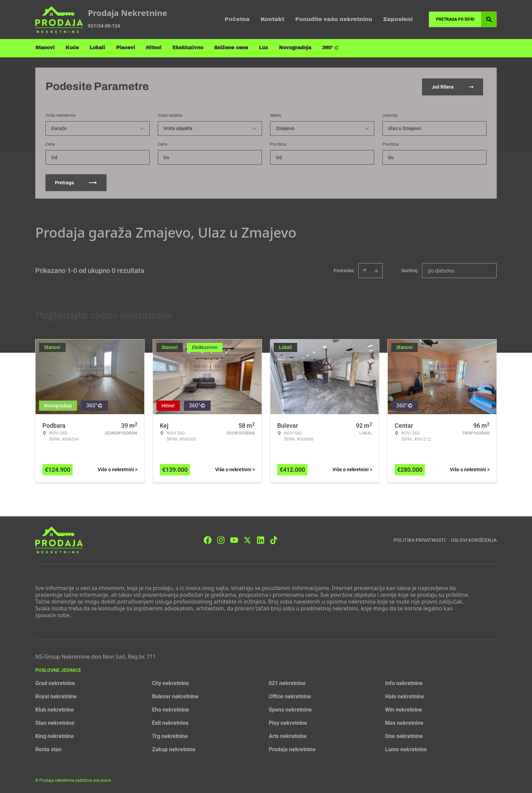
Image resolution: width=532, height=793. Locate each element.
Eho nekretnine (170, 709)
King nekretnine (55, 735)
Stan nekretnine (55, 722)
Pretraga (76, 182)
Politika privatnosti (420, 539)
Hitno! (154, 48)
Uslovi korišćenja (474, 539)
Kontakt (272, 19)
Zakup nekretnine (174, 749)
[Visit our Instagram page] (221, 539)
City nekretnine (170, 683)
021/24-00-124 (104, 26)
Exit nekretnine (170, 722)
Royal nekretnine (56, 696)
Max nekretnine (404, 722)
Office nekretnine (290, 696)
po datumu (441, 270)
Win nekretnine (404, 709)
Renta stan (48, 749)
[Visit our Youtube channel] (234, 539)
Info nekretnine (404, 683)
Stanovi (45, 48)
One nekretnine (404, 735)
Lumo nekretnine (406, 749)
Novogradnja (295, 48)
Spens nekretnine (290, 709)
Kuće (72, 48)
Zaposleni (398, 19)
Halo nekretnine (405, 696)
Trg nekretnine (170, 735)
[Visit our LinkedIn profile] (261, 539)
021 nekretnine (287, 683)
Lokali (97, 48)
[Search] (489, 19)
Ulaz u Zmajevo (405, 128)
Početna (237, 19)
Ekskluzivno (188, 48)
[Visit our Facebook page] (208, 539)
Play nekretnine (288, 722)
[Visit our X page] (247, 539)
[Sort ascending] (365, 270)
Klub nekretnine (55, 709)
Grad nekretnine (55, 683)
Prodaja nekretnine (292, 749)
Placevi (126, 48)
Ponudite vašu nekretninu (334, 19)
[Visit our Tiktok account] (274, 539)
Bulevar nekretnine (175, 696)
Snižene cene (231, 48)
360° (330, 48)
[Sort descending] (376, 270)
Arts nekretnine (288, 735)
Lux (263, 48)
